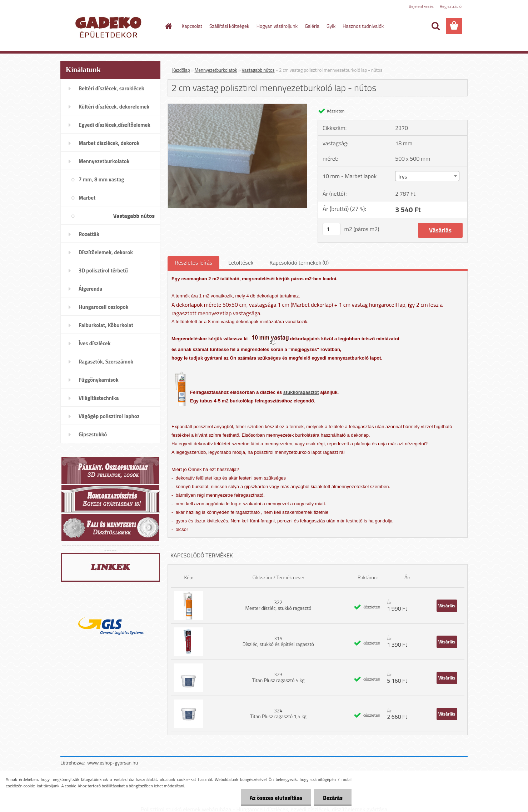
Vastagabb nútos (258, 70)
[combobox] (427, 176)
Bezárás (333, 798)
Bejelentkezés (421, 6)
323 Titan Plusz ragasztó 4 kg (278, 677)
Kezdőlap (181, 70)
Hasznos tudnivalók (363, 26)
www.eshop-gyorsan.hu (113, 763)
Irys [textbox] (403, 176)
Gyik (331, 26)
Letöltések (241, 262)
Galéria (312, 26)
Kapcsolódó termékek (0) (299, 262)
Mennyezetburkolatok (216, 70)
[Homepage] (168, 26)
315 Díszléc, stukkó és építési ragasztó (278, 641)
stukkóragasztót (301, 392)
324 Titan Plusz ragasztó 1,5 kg (278, 713)
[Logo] (109, 26)
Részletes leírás (193, 262)
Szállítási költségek (229, 26)
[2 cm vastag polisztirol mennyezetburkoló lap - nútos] (237, 107)
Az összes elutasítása (276, 798)
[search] (435, 26)
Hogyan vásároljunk (277, 26)
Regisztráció (451, 6)
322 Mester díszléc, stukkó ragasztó (278, 605)
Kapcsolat (192, 26)
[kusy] (332, 229)
